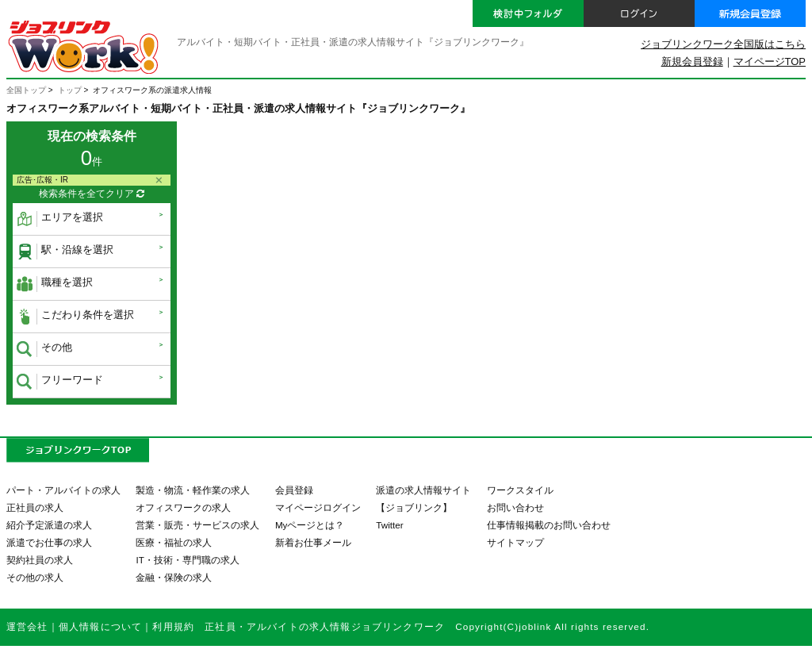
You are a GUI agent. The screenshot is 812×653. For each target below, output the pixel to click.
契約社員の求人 (40, 560)
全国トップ (26, 90)
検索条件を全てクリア (92, 194)
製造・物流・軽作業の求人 (193, 490)
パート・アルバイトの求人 (63, 490)
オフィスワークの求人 (183, 507)
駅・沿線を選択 (65, 252)
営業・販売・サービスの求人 (197, 525)
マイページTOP (770, 61)
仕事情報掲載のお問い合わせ (549, 525)
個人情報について (100, 626)
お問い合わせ (515, 507)
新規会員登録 (692, 61)
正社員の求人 (35, 507)
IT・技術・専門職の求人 (187, 560)
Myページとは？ (310, 525)
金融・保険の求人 (174, 577)
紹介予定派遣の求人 (49, 525)
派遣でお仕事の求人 (49, 542)
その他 (44, 349)
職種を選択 (55, 284)
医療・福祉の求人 (174, 542)
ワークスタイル (520, 490)
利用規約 (173, 626)
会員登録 (294, 490)
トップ (70, 90)
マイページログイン (318, 507)
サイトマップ (515, 542)
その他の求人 (35, 577)
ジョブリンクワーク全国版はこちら (723, 44)
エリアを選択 (60, 219)
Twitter (389, 525)
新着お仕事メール (313, 542)
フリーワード (60, 382)
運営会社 (27, 626)
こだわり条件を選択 (75, 317)
